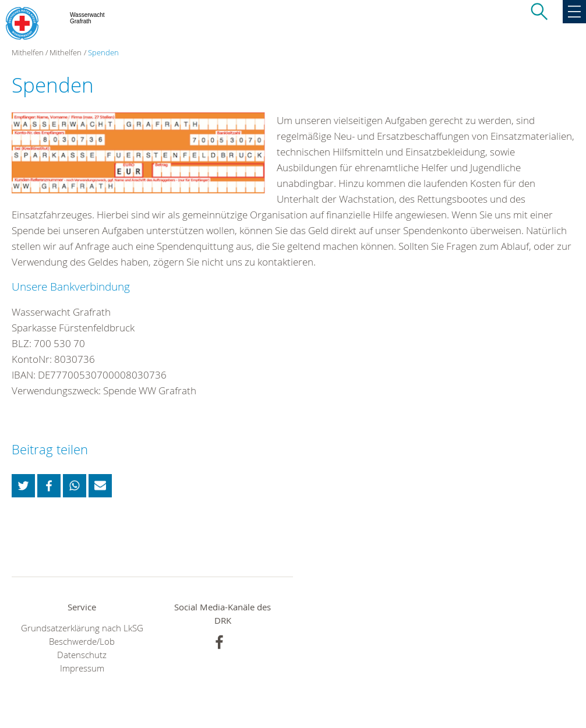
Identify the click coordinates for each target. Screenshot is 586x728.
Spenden (103, 52)
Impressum (82, 668)
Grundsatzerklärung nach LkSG (82, 628)
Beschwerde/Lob (82, 642)
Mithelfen (66, 52)
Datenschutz (82, 655)
